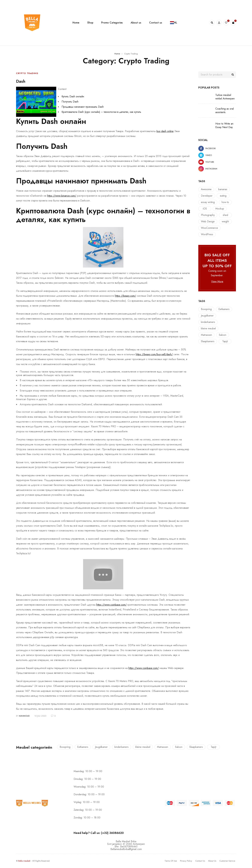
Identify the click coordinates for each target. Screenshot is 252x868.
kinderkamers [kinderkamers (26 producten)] (208, 322)
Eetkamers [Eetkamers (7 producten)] (224, 309)
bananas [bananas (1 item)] (223, 189)
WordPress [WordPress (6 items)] (207, 234)
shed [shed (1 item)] (225, 215)
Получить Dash (70, 102)
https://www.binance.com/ (62, 196)
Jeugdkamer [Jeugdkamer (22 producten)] (207, 316)
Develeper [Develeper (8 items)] (207, 196)
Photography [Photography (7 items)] (208, 215)
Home (117, 54)
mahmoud (24, 716)
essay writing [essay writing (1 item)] (208, 202)
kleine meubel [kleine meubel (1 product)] (208, 328)
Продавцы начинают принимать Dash (83, 107)
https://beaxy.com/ (125, 296)
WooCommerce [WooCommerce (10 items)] (209, 228)
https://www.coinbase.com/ (111, 605)
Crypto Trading (27, 73)
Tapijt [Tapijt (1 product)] (225, 341)
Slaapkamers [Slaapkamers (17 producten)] (208, 341)
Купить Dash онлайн (73, 96)
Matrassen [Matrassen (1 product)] (206, 335)
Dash (22, 81)
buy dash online (165, 131)
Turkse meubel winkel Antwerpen (225, 97)
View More (217, 281)
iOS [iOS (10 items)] (205, 209)
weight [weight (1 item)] (225, 221)
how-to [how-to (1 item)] (225, 202)
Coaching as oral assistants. (225, 111)
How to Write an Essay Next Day (224, 125)
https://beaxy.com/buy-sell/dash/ (154, 354)
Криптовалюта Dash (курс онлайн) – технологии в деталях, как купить (101, 112)
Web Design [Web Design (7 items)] (208, 221)
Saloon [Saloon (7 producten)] (223, 335)
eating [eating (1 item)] (223, 196)
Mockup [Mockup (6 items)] (220, 209)
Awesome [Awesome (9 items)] (206, 189)
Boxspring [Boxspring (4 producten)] (206, 309)
